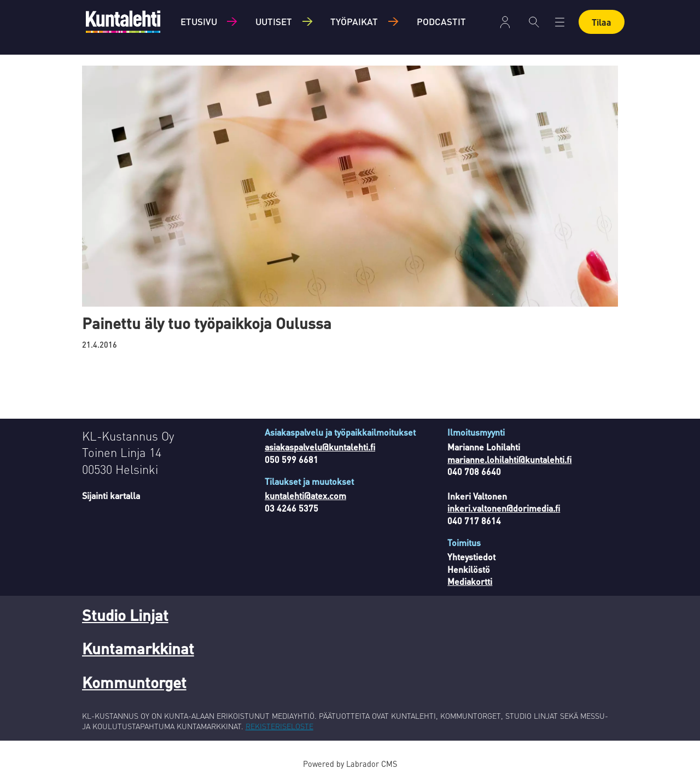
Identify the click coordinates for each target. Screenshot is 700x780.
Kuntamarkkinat (138, 648)
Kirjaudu (505, 22)
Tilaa (602, 22)
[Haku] (534, 22)
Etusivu (199, 21)
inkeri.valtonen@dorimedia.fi (504, 508)
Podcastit (441, 21)
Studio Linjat (125, 615)
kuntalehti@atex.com (305, 495)
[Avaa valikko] (560, 22)
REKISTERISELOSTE (279, 726)
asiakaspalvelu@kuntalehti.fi (320, 447)
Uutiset (274, 21)
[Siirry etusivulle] (123, 22)
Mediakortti (470, 581)
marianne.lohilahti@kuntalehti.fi (509, 459)
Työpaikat (354, 21)
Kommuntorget (134, 682)
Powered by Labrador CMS (350, 764)
